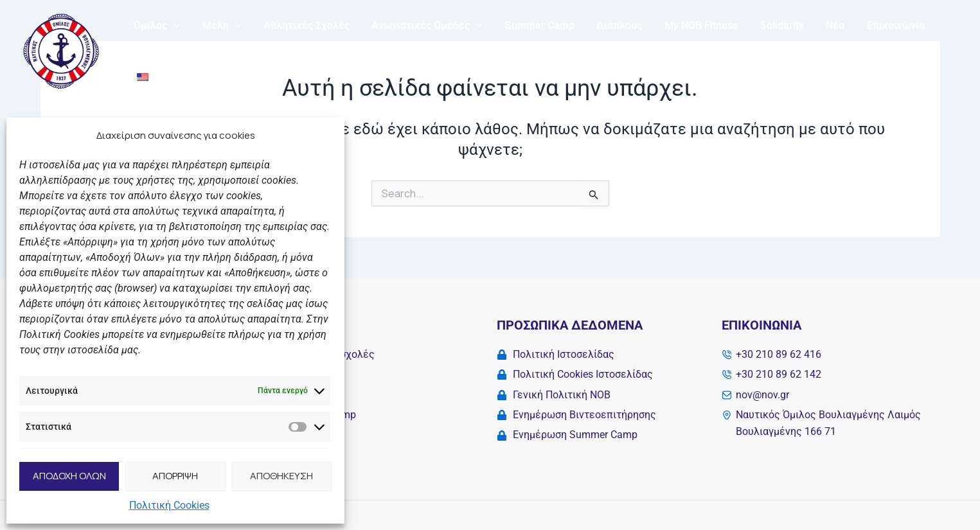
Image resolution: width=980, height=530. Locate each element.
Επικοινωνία (880, 49)
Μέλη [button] (219, 49)
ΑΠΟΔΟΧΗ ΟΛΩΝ (69, 476)
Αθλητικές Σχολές (302, 49)
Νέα (821, 49)
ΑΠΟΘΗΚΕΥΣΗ (281, 476)
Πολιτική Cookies (169, 505)
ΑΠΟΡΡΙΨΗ (175, 476)
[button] (173, 49)
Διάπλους (610, 49)
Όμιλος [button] (156, 49)
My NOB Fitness (690, 49)
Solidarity (769, 49)
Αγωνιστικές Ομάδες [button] (421, 49)
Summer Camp (532, 49)
